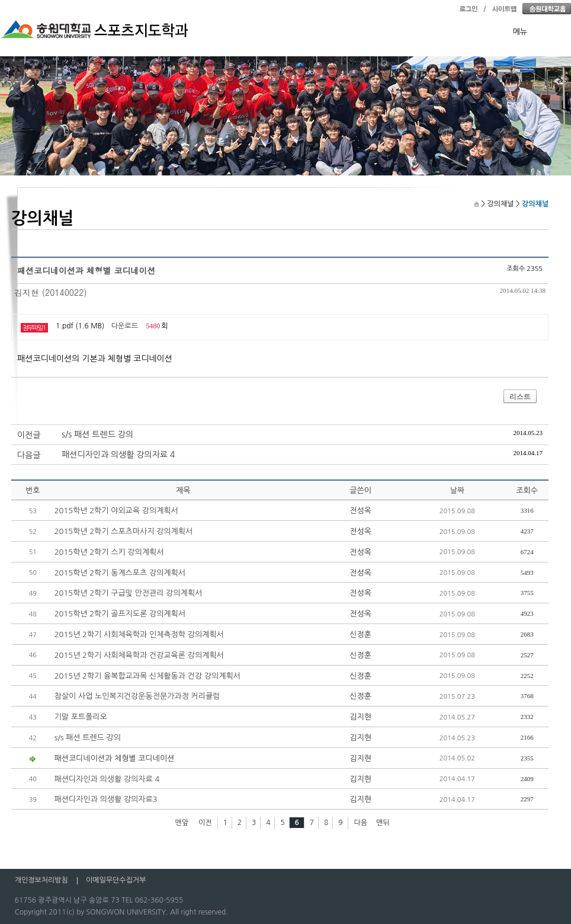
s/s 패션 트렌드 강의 (97, 434)
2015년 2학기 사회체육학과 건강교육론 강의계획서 (139, 655)
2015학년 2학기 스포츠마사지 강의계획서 (124, 531)
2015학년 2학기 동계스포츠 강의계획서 (120, 573)
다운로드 (125, 326)
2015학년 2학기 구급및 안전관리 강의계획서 (128, 593)
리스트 (520, 397)
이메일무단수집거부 (116, 880)
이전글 (29, 435)
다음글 (29, 455)
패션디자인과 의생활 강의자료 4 (118, 455)
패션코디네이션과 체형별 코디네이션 (115, 758)
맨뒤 (383, 823)
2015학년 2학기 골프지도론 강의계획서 (120, 614)
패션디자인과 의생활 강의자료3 (106, 799)
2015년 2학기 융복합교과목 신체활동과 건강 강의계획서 (147, 676)
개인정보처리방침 (41, 880)
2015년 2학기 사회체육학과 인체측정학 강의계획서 (139, 634)
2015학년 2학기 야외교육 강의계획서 (116, 511)
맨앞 (182, 823)
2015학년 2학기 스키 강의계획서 (109, 552)
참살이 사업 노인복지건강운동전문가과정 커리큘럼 (137, 696)
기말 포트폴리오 (81, 717)
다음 (360, 823)
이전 (205, 823)
